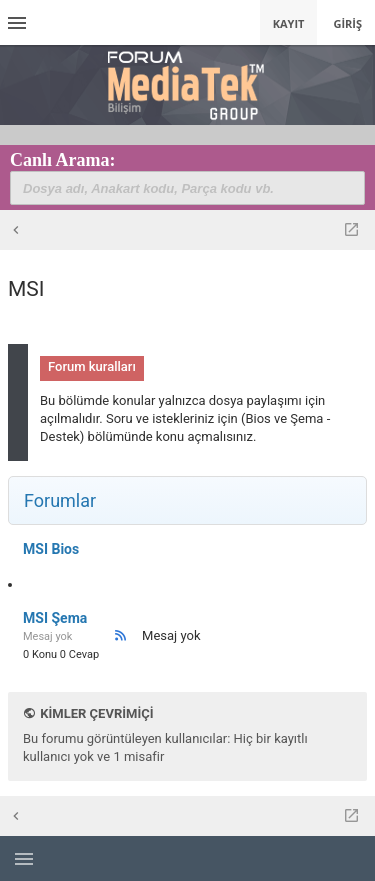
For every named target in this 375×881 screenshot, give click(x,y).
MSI (26, 289)
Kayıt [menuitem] (289, 23)
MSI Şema (55, 618)
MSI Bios (51, 549)
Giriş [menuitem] (347, 23)
